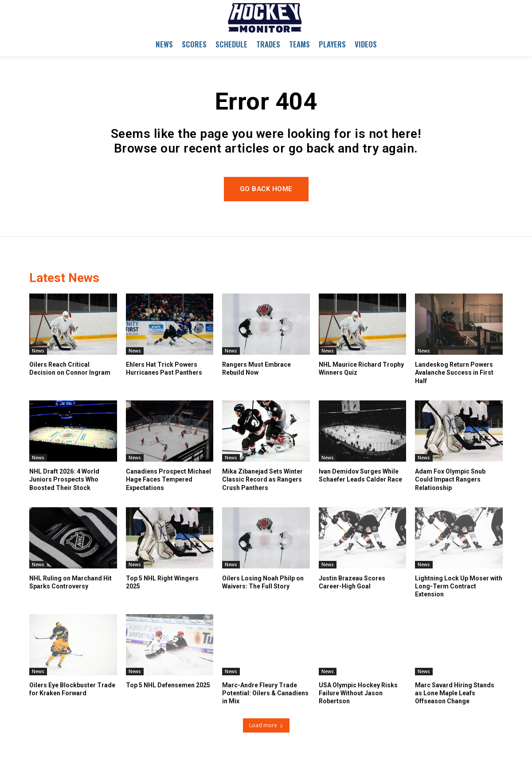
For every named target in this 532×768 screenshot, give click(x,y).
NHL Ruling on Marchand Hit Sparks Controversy (70, 582)
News (38, 351)
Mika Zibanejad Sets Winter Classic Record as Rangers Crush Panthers (262, 479)
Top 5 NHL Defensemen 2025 (168, 685)
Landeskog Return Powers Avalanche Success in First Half (454, 372)
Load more (266, 725)
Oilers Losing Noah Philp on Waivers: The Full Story (263, 582)
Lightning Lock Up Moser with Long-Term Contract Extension (459, 586)
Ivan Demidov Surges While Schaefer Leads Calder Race (360, 475)
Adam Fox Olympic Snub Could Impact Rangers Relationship (450, 479)
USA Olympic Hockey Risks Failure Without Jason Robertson (358, 693)
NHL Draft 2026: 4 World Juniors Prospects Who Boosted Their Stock (64, 479)
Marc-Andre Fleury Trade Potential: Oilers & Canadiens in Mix (265, 693)
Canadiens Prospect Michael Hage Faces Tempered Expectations (168, 479)
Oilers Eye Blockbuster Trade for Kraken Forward (72, 689)
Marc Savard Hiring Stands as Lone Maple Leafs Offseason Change (455, 693)
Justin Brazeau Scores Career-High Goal (352, 582)
